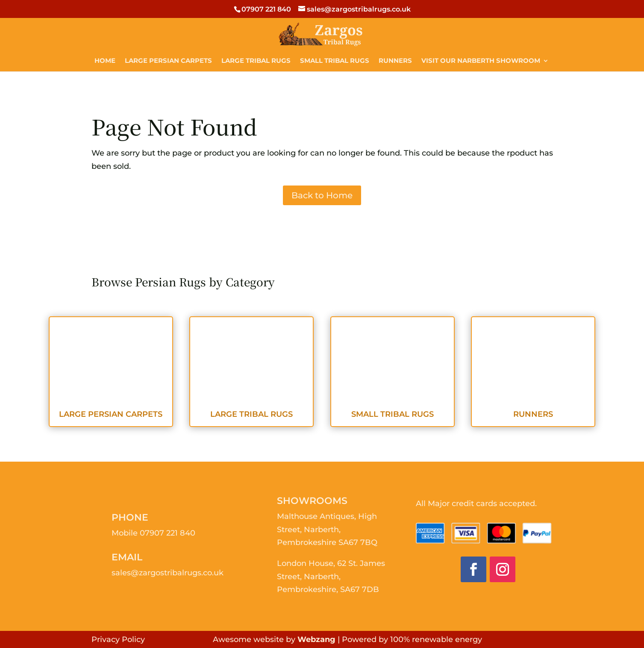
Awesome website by (274, 639)
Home (105, 61)
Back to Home (322, 195)
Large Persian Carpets (168, 61)
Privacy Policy (118, 639)
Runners (395, 61)
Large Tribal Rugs (256, 61)
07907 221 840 (168, 533)
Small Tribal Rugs (335, 61)
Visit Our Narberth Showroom (481, 61)
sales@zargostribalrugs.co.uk (168, 573)
